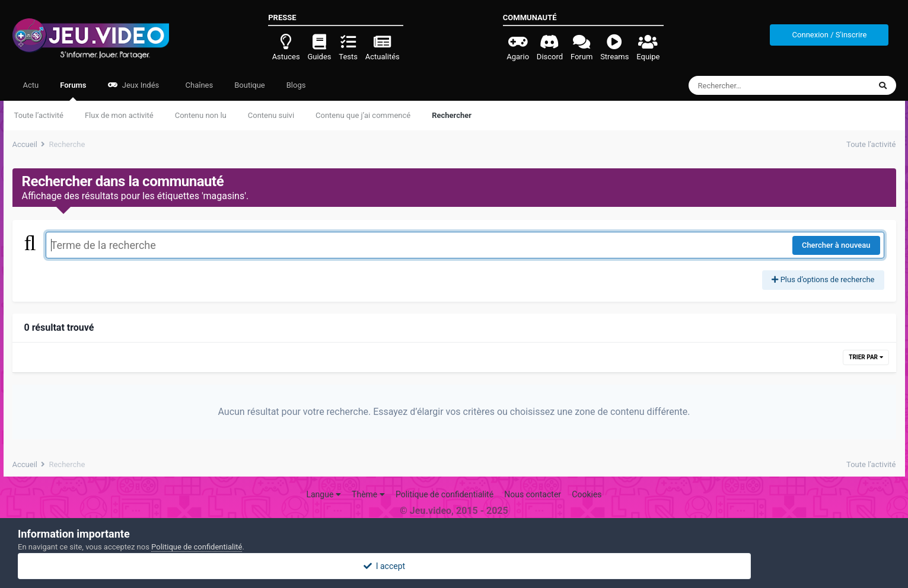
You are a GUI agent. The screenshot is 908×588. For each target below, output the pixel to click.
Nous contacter (533, 494)
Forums (73, 91)
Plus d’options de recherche (823, 279)
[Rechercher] (747, 85)
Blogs (296, 85)
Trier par (866, 357)
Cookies (587, 494)
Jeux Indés (134, 85)
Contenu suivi (271, 115)
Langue (323, 494)
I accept (454, 566)
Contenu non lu (201, 115)
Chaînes (198, 85)
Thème (368, 494)
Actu (31, 85)
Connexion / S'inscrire (830, 35)
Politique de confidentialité (445, 494)
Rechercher (452, 115)
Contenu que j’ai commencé (363, 115)
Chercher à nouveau (836, 245)
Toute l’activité (39, 115)
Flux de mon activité (119, 115)
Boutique (250, 85)
